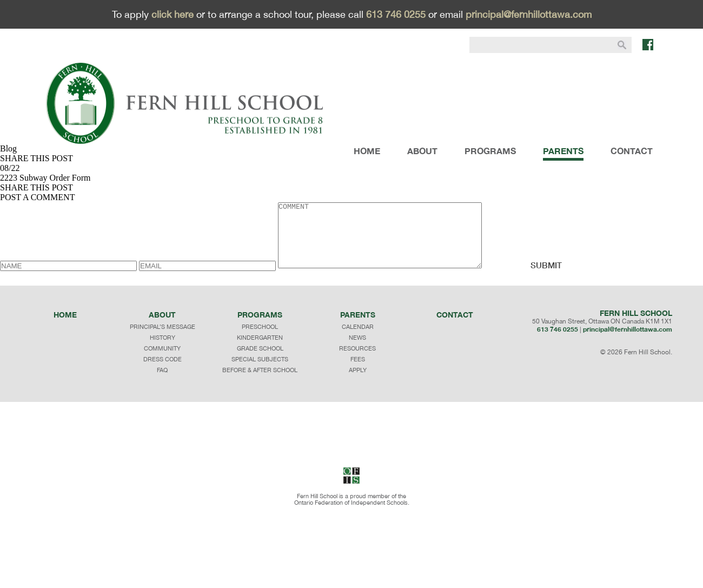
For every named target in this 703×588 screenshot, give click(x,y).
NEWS (357, 351)
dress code (163, 372)
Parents (358, 328)
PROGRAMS (490, 151)
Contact (455, 328)
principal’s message (163, 340)
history (163, 351)
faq (162, 383)
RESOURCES (357, 361)
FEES (358, 372)
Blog (8, 148)
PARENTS (563, 151)
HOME (367, 151)
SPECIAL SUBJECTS (260, 372)
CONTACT (632, 151)
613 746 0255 (396, 14)
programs (260, 328)
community (162, 361)
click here (173, 14)
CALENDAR (358, 340)
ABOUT (422, 151)
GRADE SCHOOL (260, 361)
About (162, 328)
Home (65, 328)
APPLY (358, 383)
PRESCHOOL (260, 340)
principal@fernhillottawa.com (529, 14)
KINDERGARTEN (260, 351)
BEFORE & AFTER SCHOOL (260, 383)
